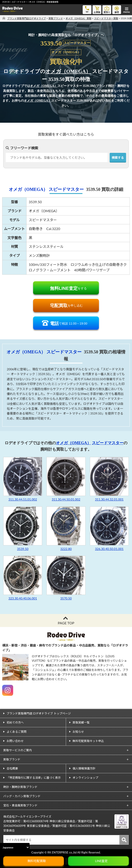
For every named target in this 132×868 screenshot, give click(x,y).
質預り (107, 9)
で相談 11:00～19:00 (69, 323)
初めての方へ (15, 722)
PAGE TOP (66, 623)
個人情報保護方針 (84, 768)
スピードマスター (66, 189)
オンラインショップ (85, 778)
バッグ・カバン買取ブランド (22, 796)
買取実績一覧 (81, 722)
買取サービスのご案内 (18, 750)
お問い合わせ (15, 741)
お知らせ (78, 732)
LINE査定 (102, 861)
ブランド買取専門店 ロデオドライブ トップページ (39, 713)
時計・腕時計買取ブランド (20, 787)
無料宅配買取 (37, 861)
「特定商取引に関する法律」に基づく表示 (34, 778)
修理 (117, 9)
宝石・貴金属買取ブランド (20, 805)
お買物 (97, 9)
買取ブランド (12, 759)
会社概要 (12, 768)
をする (68, 288)
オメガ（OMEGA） (68, 71)
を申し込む (66, 305)
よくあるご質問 (17, 732)
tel (87, 9)
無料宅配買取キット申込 (88, 741)
